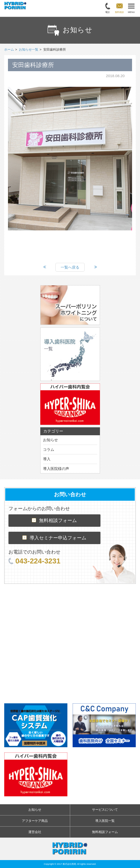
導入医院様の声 (56, 469)
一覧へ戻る (70, 267)
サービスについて (105, 810)
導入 (47, 459)
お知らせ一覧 (29, 49)
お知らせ (50, 440)
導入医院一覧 (105, 821)
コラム (49, 449)
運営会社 (35, 832)
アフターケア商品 (35, 821)
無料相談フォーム (54, 520)
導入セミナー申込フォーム (54, 538)
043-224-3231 (34, 561)
